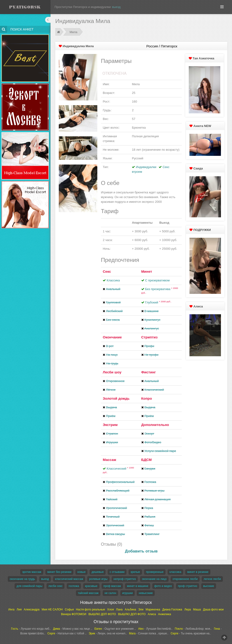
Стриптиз (149, 337)
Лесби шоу (112, 372)
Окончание (112, 337)
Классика (113, 280)
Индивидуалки (146, 167)
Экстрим (110, 425)
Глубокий (158, 302)
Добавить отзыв (141, 551)
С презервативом (157, 280)
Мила (73, 32)
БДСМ (147, 460)
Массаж (109, 460)
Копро (147, 398)
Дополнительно (155, 425)
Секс (107, 271)
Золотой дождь (116, 398)
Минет (147, 271)
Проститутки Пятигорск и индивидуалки (83, 7)
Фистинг (149, 372)
